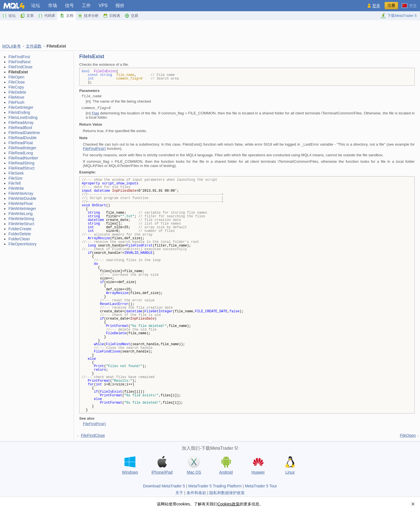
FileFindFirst (19, 57)
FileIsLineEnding (23, 117)
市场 (53, 5)
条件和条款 (196, 493)
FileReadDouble (22, 138)
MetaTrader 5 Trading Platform (215, 486)
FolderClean (19, 239)
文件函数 (34, 46)
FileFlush (16, 102)
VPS (103, 5)
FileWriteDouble (22, 198)
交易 (131, 16)
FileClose (17, 82)
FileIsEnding (19, 112)
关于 (179, 493)
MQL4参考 (12, 46)
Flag (96, 113)
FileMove (16, 97)
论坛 (36, 5)
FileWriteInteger (22, 209)
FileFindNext (20, 62)
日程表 (112, 16)
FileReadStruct (21, 168)
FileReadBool (20, 128)
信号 (69, 5)
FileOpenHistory (22, 244)
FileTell (15, 183)
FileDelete (17, 92)
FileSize (15, 178)
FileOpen (16, 77)
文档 (67, 16)
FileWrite (16, 188)
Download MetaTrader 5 (164, 486)
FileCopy (16, 87)
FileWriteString (21, 219)
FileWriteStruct (21, 224)
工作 (86, 5)
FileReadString (21, 163)
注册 (391, 5)
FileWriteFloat (21, 204)
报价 (120, 5)
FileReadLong (21, 153)
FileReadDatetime (24, 133)
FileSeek (16, 173)
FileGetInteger (21, 107)
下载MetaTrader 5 (399, 16)
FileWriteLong (21, 214)
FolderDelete (20, 234)
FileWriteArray (21, 193)
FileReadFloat (21, 143)
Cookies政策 (229, 504)
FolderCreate (20, 229)
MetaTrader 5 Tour (261, 486)
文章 (27, 16)
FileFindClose (21, 67)
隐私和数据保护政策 (227, 493)
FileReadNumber (23, 158)
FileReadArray (21, 123)
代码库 (47, 16)
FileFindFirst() (94, 149)
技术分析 (88, 16)
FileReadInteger (22, 148)
